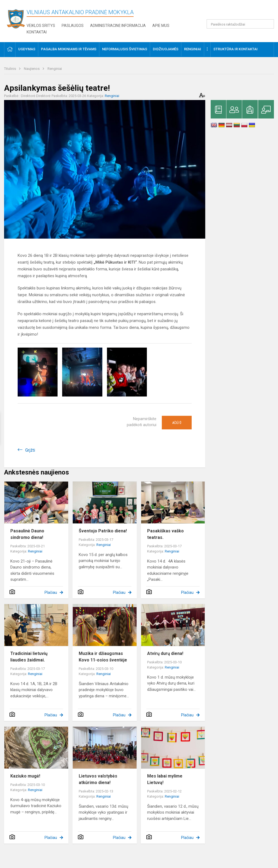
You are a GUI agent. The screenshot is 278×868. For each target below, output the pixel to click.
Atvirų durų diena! (165, 653)
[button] (237, 11)
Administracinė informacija (118, 26)
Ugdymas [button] (27, 49)
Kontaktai (37, 32)
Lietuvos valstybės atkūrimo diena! (98, 779)
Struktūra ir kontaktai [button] (236, 49)
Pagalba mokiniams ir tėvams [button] (69, 49)
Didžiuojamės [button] (166, 49)
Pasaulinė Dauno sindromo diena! (27, 534)
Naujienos (32, 69)
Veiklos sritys (41, 26)
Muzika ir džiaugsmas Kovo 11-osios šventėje (103, 657)
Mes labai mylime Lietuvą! (165, 779)
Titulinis (10, 69)
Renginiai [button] (193, 49)
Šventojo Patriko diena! (103, 531)
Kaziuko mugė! (25, 776)
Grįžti (30, 450)
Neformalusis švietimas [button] (125, 49)
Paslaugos (73, 26)
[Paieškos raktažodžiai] (240, 24)
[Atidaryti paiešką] (268, 24)
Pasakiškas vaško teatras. (165, 534)
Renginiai (55, 69)
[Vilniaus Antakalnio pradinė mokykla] (17, 19)
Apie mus (161, 26)
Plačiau (51, 592)
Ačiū (177, 423)
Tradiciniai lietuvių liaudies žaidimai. (29, 657)
